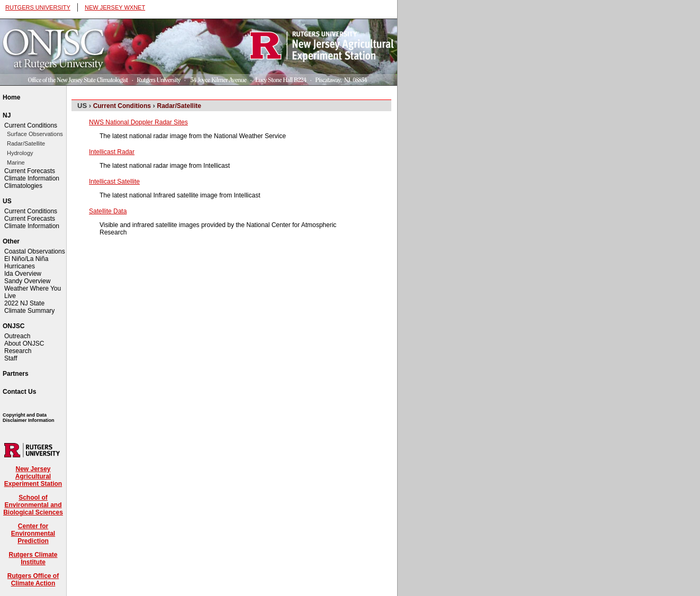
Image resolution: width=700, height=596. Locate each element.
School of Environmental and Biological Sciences (33, 505)
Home (11, 97)
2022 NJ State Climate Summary (29, 307)
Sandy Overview (27, 281)
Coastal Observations (35, 251)
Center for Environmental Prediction (33, 534)
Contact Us (19, 392)
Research (18, 351)
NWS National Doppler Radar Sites (138, 122)
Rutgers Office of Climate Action (33, 580)
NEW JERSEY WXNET (115, 7)
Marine (16, 162)
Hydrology (20, 153)
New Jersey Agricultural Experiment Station (33, 476)
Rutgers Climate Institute (33, 558)
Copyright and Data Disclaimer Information (29, 418)
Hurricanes (20, 266)
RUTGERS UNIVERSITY (38, 7)
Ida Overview (23, 274)
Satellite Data (108, 211)
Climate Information (32, 178)
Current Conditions (31, 125)
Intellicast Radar (112, 152)
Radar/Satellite (26, 143)
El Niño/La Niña (26, 259)
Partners (16, 374)
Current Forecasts (30, 171)
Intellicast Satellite (114, 182)
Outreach (17, 336)
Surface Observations (35, 134)
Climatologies (23, 186)
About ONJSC (24, 344)
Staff (11, 358)
